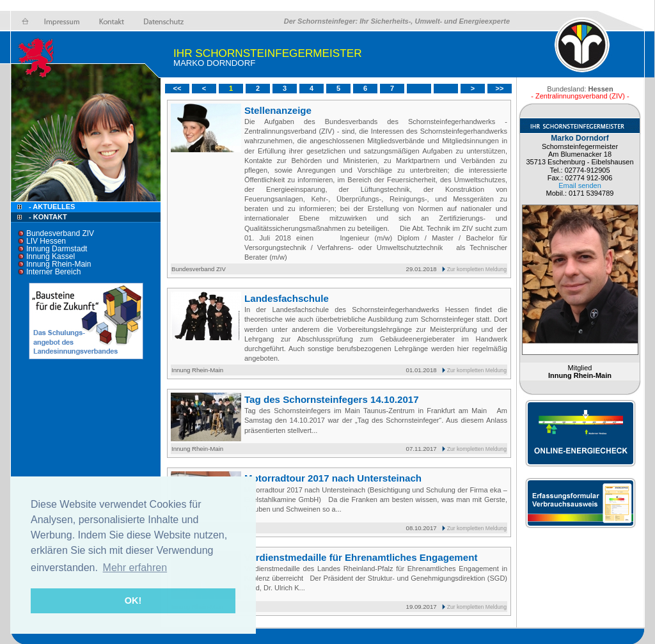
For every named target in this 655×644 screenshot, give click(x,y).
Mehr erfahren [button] (135, 568)
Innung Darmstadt (57, 249)
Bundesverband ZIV (60, 233)
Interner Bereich (53, 272)
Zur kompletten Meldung (477, 269)
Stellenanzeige (278, 110)
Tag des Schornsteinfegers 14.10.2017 (332, 399)
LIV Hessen (46, 241)
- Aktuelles (51, 207)
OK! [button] (133, 601)
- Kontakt (47, 217)
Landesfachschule (287, 298)
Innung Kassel (51, 256)
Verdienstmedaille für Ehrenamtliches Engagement (361, 557)
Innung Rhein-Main (59, 264)
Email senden (580, 185)
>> (500, 88)
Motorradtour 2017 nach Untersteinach (333, 478)
